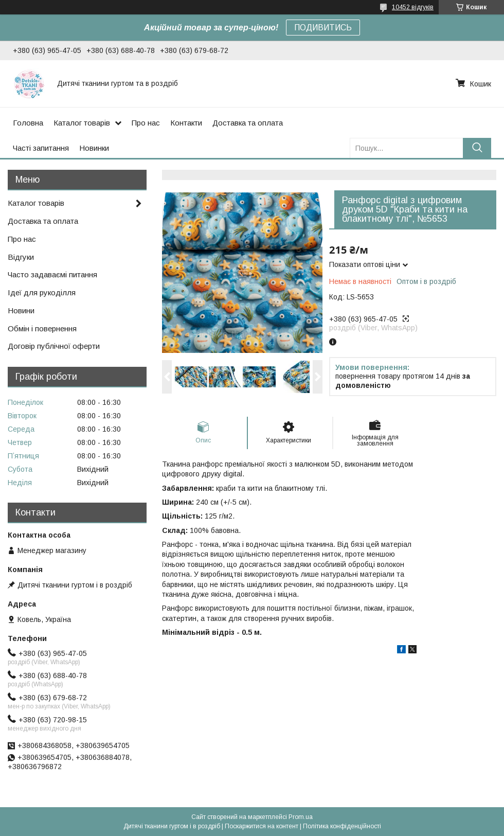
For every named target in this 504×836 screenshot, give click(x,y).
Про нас (146, 123)
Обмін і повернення (42, 328)
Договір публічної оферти (54, 346)
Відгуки (21, 257)
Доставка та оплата (248, 123)
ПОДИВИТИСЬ (323, 28)
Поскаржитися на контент (262, 826)
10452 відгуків (413, 7)
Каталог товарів (82, 123)
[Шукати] (477, 148)
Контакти (186, 123)
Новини (21, 310)
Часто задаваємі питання (52, 274)
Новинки (94, 148)
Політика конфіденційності (342, 826)
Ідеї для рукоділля (42, 292)
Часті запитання (41, 148)
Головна (28, 123)
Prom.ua (301, 817)
